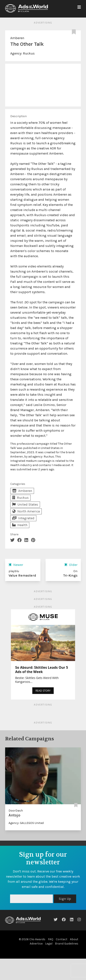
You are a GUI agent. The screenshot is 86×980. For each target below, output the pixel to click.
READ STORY (43, 691)
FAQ (51, 939)
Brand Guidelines (67, 944)
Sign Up (65, 899)
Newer (16, 565)
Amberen (17, 38)
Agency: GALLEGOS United (26, 823)
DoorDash (16, 811)
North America (26, 511)
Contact (62, 939)
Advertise (36, 944)
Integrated (23, 518)
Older (71, 565)
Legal (49, 944)
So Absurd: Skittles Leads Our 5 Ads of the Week (42, 670)
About (74, 939)
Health (20, 525)
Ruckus (29, 53)
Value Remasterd (22, 575)
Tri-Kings (70, 575)
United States (25, 504)
